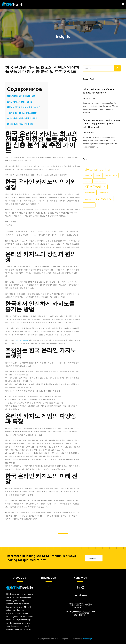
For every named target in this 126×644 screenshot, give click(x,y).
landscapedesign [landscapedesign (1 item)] (90, 193)
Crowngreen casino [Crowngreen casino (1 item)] (111, 175)
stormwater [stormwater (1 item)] (88, 199)
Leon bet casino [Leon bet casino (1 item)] (104, 193)
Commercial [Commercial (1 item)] (88, 175)
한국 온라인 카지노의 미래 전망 (20, 124)
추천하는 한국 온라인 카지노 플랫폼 (22, 113)
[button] (49, 588)
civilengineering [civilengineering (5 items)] (97, 170)
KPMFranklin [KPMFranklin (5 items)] (95, 187)
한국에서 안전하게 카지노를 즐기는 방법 (24, 107)
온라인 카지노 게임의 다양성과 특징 (22, 118)
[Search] (118, 68)
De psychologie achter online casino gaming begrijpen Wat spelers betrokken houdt (101, 124)
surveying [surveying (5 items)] (104, 198)
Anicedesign (87, 639)
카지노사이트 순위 (22, 340)
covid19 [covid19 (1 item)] (98, 175)
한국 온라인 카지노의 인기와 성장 (21, 96)
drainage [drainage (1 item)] (87, 181)
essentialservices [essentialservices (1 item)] (99, 181)
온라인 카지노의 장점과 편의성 (20, 102)
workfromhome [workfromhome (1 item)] (89, 205)
